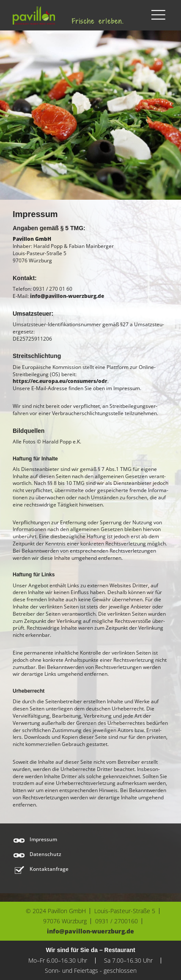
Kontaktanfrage (49, 869)
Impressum (43, 840)
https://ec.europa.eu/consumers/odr (60, 381)
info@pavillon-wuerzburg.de (67, 296)
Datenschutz (45, 854)
